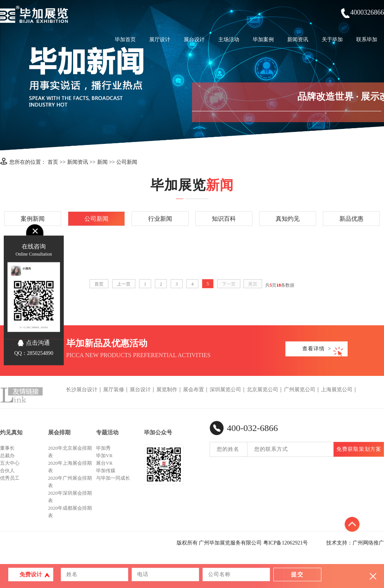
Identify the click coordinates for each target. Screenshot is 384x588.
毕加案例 (263, 40)
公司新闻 (127, 162)
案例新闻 (33, 219)
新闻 (102, 162)
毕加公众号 (158, 432)
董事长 (7, 448)
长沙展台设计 (82, 390)
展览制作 (167, 390)
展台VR (104, 463)
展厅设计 (160, 40)
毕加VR (104, 456)
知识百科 (224, 219)
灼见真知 (11, 432)
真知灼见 (288, 219)
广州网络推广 (368, 543)
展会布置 (193, 390)
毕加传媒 (106, 471)
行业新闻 (160, 219)
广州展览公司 (300, 390)
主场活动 (229, 40)
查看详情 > (317, 349)
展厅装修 (114, 390)
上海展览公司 (337, 390)
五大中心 (10, 463)
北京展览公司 (262, 390)
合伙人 (7, 471)
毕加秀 (103, 448)
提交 (297, 575)
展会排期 (59, 432)
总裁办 (7, 456)
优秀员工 (10, 478)
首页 (53, 162)
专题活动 (107, 432)
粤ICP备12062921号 (286, 543)
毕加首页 (125, 40)
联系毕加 (367, 40)
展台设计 (194, 40)
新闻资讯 (298, 40)
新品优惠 (351, 219)
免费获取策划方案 (359, 449)
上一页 (124, 284)
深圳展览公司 (225, 390)
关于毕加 (332, 40)
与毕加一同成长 (113, 478)
